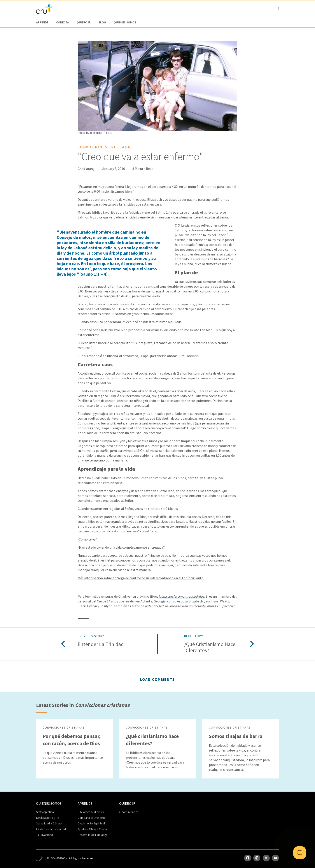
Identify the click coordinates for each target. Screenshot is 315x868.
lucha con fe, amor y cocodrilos (181, 596)
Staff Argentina (45, 812)
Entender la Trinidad (101, 644)
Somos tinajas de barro (236, 736)
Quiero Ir (84, 22)
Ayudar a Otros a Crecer (92, 829)
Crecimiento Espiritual (91, 823)
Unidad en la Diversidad (51, 829)
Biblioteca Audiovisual (91, 812)
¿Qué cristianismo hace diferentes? (210, 648)
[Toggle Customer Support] (300, 853)
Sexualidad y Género (49, 823)
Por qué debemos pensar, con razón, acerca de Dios (72, 740)
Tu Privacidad (45, 835)
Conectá (63, 22)
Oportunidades (129, 812)
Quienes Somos (125, 22)
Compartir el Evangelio (92, 818)
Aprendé (42, 22)
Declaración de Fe (47, 818)
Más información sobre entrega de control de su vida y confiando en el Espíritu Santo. (141, 578)
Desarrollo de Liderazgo (93, 835)
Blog (102, 22)
